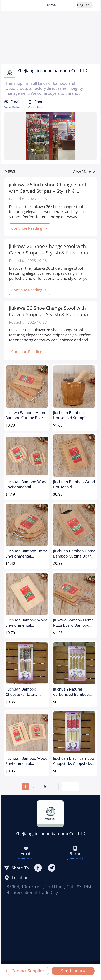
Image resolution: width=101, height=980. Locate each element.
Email (15, 102)
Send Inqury (73, 971)
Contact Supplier (28, 971)
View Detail (12, 107)
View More (84, 172)
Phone (40, 102)
